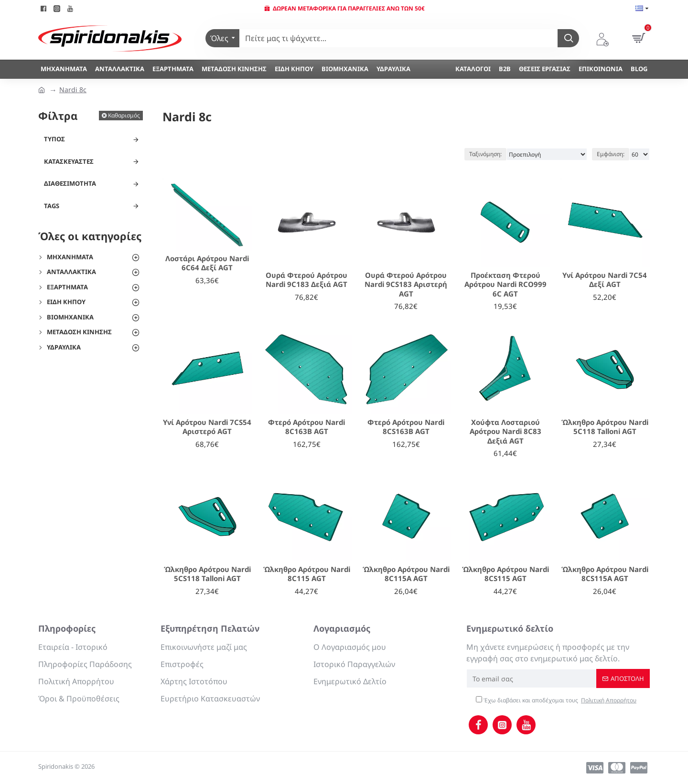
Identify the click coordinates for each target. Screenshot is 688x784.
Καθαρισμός (124, 115)
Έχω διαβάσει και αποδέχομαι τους (557, 700)
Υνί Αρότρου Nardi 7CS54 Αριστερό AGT (207, 427)
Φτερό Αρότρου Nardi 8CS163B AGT (406, 427)
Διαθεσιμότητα (70, 183)
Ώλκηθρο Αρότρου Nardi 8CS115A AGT (605, 574)
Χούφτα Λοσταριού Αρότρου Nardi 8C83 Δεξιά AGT (505, 432)
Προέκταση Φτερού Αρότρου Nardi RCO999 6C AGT (505, 285)
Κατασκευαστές (69, 161)
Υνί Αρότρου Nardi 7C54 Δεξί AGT (605, 280)
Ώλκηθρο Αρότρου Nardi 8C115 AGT (307, 574)
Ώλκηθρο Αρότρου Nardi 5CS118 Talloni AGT (207, 574)
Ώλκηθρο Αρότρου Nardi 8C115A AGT (406, 574)
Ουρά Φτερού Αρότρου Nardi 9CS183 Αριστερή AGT (406, 285)
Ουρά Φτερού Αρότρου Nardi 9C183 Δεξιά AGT (306, 280)
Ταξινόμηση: (485, 154)
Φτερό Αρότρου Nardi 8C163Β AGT (306, 427)
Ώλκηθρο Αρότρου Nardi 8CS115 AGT (505, 574)
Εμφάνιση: (611, 154)
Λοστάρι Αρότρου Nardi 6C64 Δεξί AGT (207, 263)
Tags (52, 206)
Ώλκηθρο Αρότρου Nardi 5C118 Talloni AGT (605, 427)
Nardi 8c (73, 90)
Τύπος (54, 139)
